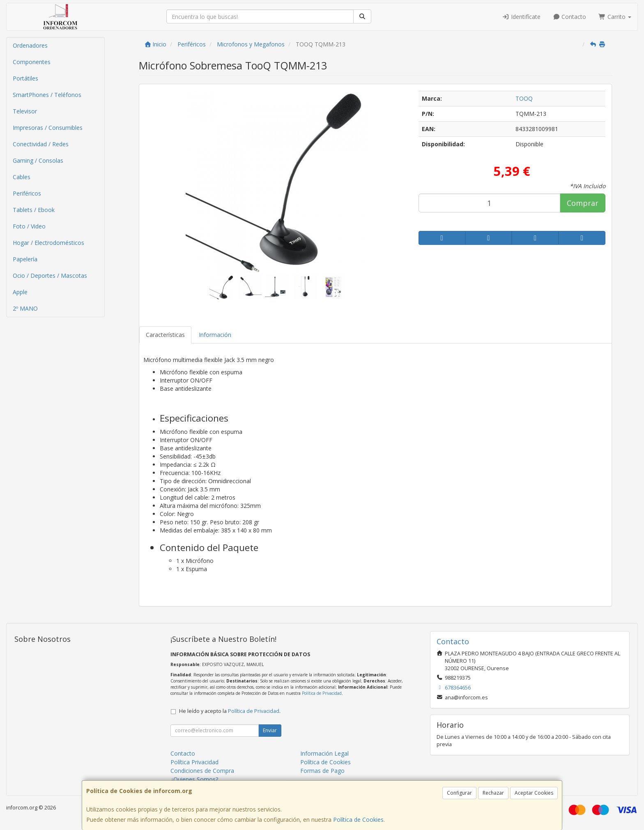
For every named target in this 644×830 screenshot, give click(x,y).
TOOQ (524, 98)
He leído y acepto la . (230, 711)
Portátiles (25, 78)
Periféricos (27, 193)
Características (165, 335)
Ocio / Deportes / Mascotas (50, 276)
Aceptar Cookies (534, 793)
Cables (22, 177)
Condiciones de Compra (202, 771)
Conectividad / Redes (41, 144)
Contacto (570, 17)
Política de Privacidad (322, 693)
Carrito (615, 17)
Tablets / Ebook (34, 210)
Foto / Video (29, 226)
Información (215, 335)
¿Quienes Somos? (194, 779)
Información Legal (324, 753)
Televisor (25, 111)
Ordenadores (30, 45)
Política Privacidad (194, 762)
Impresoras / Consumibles (48, 128)
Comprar (583, 203)
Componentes (32, 62)
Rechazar (493, 793)
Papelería (25, 259)
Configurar (459, 793)
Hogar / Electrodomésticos (48, 243)
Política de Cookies (358, 820)
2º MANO (25, 308)
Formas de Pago (322, 771)
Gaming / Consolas (38, 160)
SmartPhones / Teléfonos (47, 95)
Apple (20, 292)
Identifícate (521, 17)
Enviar (270, 730)
